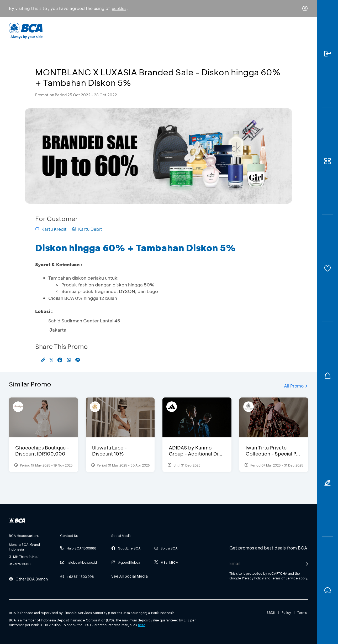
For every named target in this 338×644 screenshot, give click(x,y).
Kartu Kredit (51, 229)
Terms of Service (284, 578)
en (303, 31)
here (142, 625)
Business (152, 30)
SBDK (271, 612)
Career (224, 30)
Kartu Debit (87, 229)
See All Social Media (130, 576)
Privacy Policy (253, 578)
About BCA (189, 30)
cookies (119, 9)
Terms (302, 612)
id (294, 31)
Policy (286, 612)
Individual (116, 30)
